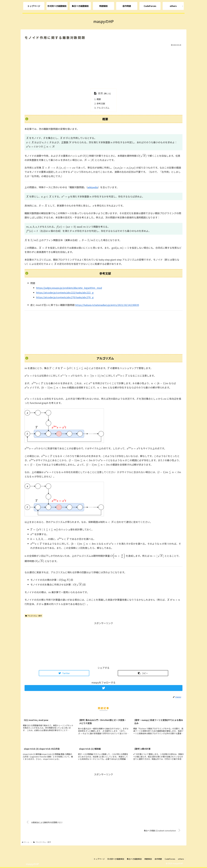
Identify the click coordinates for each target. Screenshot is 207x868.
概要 (99, 99)
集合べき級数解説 (134, 859)
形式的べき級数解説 (116, 859)
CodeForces (170, 859)
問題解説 (148, 859)
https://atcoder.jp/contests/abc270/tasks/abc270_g (65, 297)
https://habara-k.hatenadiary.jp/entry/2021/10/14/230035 (107, 305)
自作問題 (158, 859)
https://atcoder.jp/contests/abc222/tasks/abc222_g (65, 292)
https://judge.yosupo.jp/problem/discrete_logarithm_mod (69, 288)
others (181, 859)
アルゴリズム (103, 108)
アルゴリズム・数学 (34, 616)
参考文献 (101, 103)
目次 (100, 93)
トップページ (99, 859)
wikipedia (93, 187)
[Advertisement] (103, 67)
